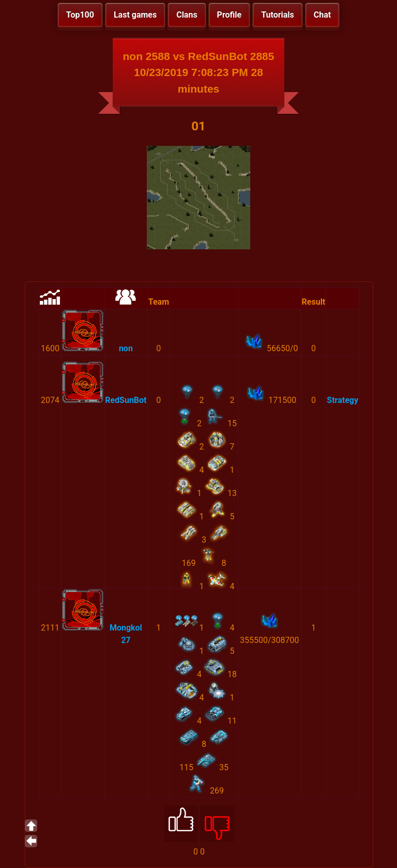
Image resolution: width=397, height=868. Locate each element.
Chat (322, 15)
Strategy (342, 400)
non (126, 348)
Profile (230, 15)
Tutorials (278, 15)
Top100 (80, 15)
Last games (135, 15)
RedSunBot (126, 400)
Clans (187, 15)
